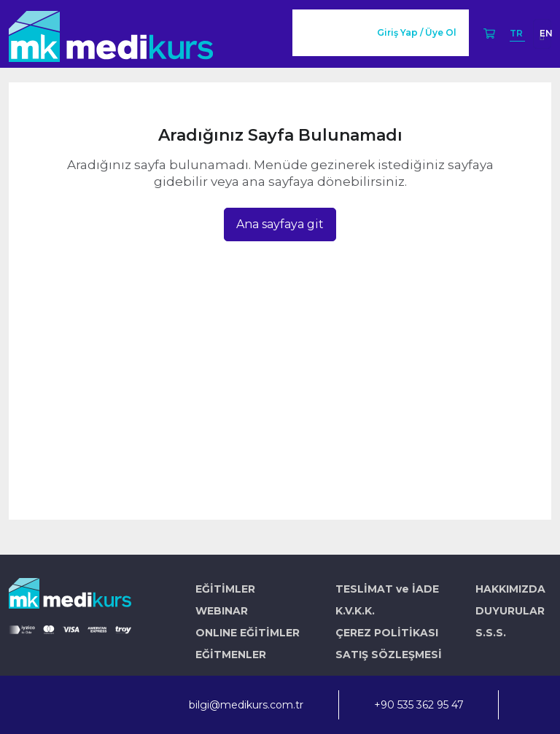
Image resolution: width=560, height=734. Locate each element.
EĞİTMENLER (231, 655)
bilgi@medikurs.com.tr (246, 705)
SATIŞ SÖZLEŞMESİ (389, 655)
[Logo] (111, 34)
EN (546, 33)
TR (517, 33)
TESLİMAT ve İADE (387, 589)
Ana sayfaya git (280, 224)
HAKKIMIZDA (510, 589)
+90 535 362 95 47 (419, 705)
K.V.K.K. (355, 611)
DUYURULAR (510, 611)
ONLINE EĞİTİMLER (248, 633)
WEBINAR (222, 611)
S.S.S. (491, 633)
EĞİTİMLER (225, 589)
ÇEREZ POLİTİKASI (387, 633)
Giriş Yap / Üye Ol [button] (417, 33)
